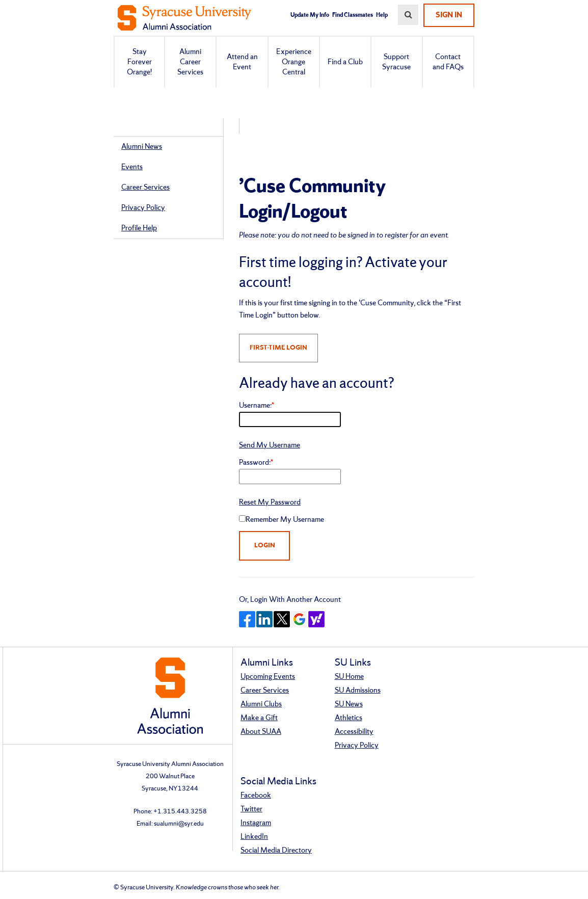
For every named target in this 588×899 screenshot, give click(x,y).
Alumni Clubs (261, 704)
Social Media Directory (276, 851)
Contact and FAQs (448, 62)
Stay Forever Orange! (139, 62)
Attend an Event (242, 62)
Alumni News (142, 147)
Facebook (256, 796)
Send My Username (270, 445)
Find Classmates (353, 15)
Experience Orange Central (294, 62)
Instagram (256, 823)
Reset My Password (270, 503)
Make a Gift (259, 718)
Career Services (145, 188)
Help (382, 15)
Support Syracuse (396, 62)
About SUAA (261, 732)
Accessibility (354, 732)
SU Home (349, 677)
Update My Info (310, 15)
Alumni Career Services (190, 62)
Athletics (349, 718)
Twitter (251, 809)
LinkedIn (254, 837)
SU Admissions (358, 691)
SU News (349, 704)
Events (132, 167)
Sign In (449, 15)
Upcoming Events (268, 677)
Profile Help (139, 228)
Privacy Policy (143, 208)
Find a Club (345, 62)
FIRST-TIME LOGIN (278, 348)
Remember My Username (285, 520)
